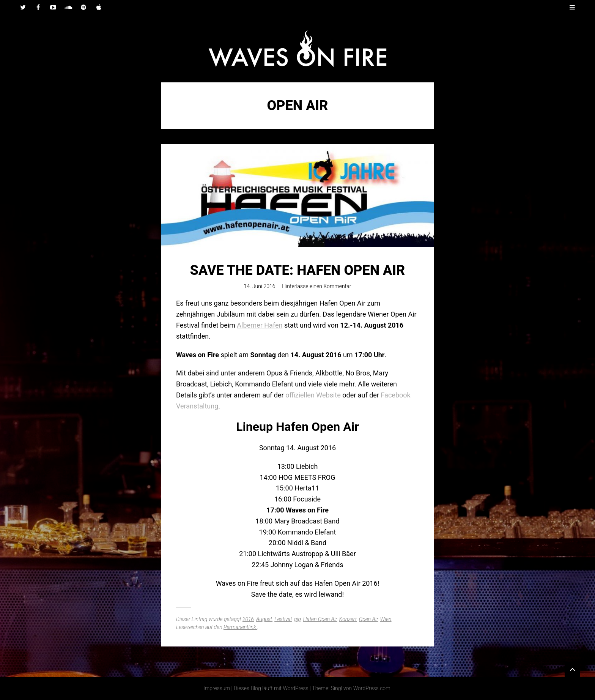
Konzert (348, 619)
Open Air (368, 619)
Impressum (217, 688)
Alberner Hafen (260, 325)
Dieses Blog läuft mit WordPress (271, 688)
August (264, 619)
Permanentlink (240, 627)
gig (297, 619)
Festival (283, 619)
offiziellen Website (313, 395)
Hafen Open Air (320, 619)
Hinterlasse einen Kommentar (316, 286)
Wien (386, 619)
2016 (248, 619)
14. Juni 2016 (260, 286)
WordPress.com (372, 688)
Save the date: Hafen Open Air (298, 270)
